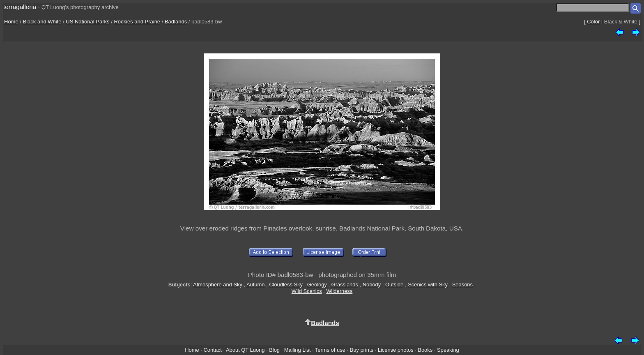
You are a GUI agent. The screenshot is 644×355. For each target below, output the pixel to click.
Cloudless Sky (286, 285)
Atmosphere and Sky (218, 285)
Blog (274, 350)
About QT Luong (245, 350)
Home (11, 22)
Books (425, 350)
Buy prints (362, 350)
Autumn (255, 285)
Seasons (462, 285)
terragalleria (20, 7)
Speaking (448, 350)
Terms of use (330, 350)
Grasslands (345, 285)
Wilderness (339, 291)
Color (593, 22)
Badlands (176, 22)
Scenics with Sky (428, 285)
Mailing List (298, 350)
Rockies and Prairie (137, 22)
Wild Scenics (307, 291)
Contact (212, 350)
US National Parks (87, 22)
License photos (396, 350)
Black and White (42, 22)
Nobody (372, 285)
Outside (394, 285)
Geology (317, 285)
